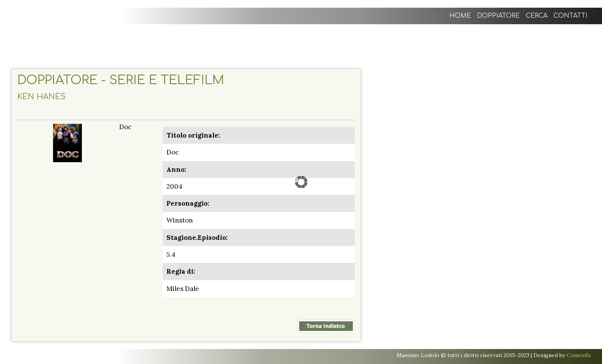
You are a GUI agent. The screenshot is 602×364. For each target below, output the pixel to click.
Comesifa (579, 355)
